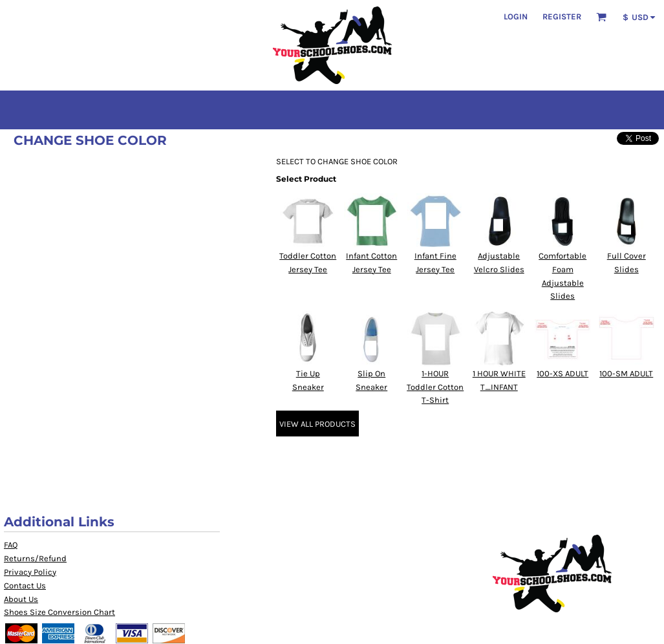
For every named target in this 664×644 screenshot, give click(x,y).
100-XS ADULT (562, 373)
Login (516, 16)
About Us (21, 599)
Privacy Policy (30, 572)
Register (562, 16)
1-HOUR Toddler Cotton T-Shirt (435, 387)
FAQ (11, 545)
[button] (601, 17)
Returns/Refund (35, 558)
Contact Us (25, 585)
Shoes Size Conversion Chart (59, 612)
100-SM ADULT (626, 373)
